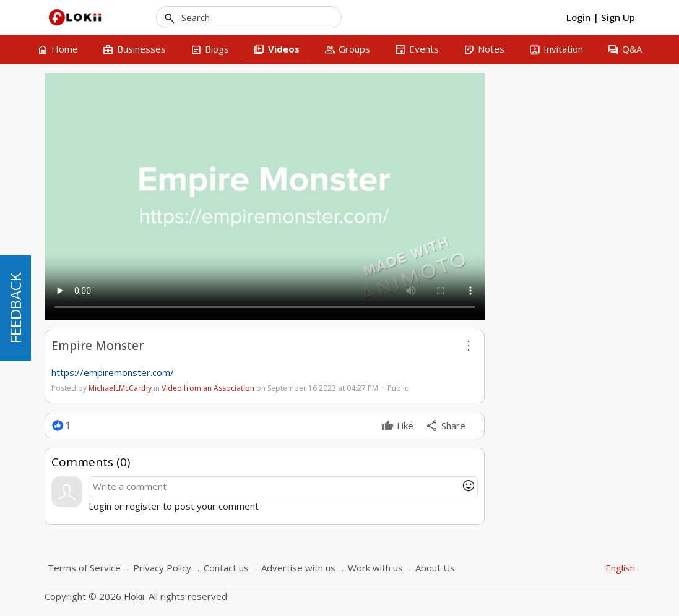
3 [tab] (565, 224)
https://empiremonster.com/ (113, 372)
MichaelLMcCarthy (120, 388)
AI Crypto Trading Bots (556, 190)
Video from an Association (208, 388)
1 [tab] (542, 224)
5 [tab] (589, 224)
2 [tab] (553, 224)
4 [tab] (577, 224)
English (620, 568)
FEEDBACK (15, 308)
